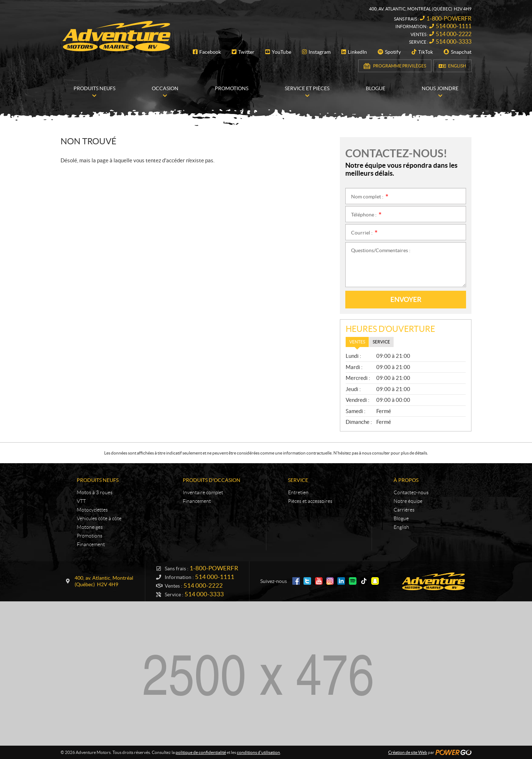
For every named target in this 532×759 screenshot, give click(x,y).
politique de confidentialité (201, 752)
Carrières (404, 510)
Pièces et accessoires (310, 501)
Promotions (90, 536)
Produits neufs (98, 480)
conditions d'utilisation (258, 752)
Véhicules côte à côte (99, 518)
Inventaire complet (203, 492)
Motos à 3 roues (95, 492)
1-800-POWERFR (449, 18)
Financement (91, 544)
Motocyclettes (92, 510)
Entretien (298, 492)
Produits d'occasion (212, 480)
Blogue (401, 518)
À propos (406, 480)
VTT (81, 501)
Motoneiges (90, 527)
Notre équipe (408, 501)
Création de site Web (408, 752)
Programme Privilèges (400, 66)
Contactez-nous (411, 492)
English (457, 66)
